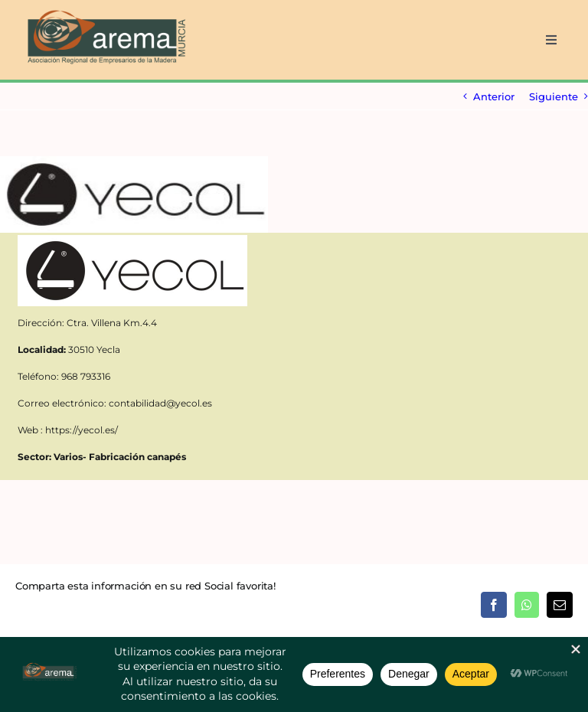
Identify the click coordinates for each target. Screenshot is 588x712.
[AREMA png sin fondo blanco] (105, 11)
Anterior (494, 96)
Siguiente (554, 96)
